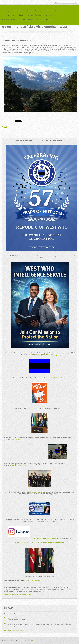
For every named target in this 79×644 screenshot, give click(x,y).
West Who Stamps (9, 19)
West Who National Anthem (57, 378)
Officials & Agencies (26, 19)
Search (75, 2)
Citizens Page (51, 15)
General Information (35, 15)
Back (5, 127)
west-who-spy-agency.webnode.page (44, 355)
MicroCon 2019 (16, 440)
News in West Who (52, 11)
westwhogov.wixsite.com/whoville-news (18, 594)
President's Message (34, 11)
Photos (21, 15)
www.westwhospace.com (18, 466)
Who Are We (18, 11)
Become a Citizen (8, 15)
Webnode (32, 640)
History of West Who (45, 19)
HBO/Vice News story (37, 492)
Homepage (6, 11)
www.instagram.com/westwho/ (45, 539)
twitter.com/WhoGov (33, 581)
